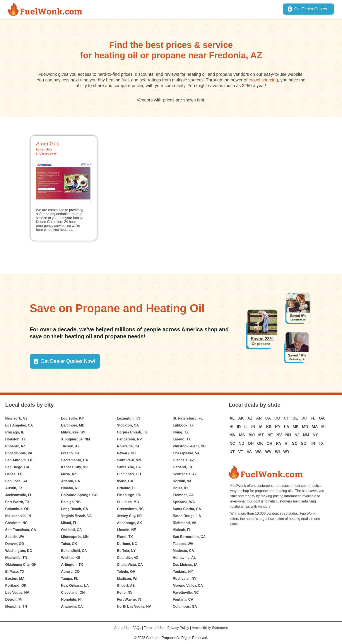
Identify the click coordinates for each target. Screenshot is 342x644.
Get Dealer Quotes (311, 9)
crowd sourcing (263, 80)
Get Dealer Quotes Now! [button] (68, 361)
